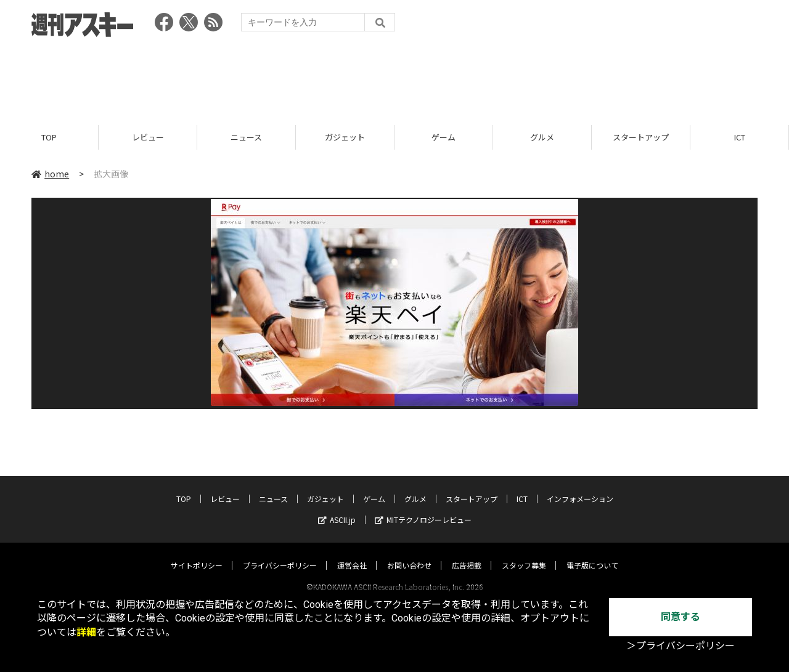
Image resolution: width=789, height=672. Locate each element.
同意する (681, 617)
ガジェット (345, 137)
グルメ (542, 137)
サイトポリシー (197, 553)
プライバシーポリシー (280, 553)
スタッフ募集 (524, 553)
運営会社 (352, 553)
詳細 (86, 632)
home (50, 174)
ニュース (246, 137)
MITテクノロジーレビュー (423, 508)
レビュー (148, 137)
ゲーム (444, 137)
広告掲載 (467, 553)
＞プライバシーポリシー (681, 646)
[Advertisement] (394, 77)
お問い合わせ (409, 553)
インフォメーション (580, 487)
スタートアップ (641, 137)
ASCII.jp (337, 508)
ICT (740, 137)
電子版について (592, 553)
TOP (49, 137)
